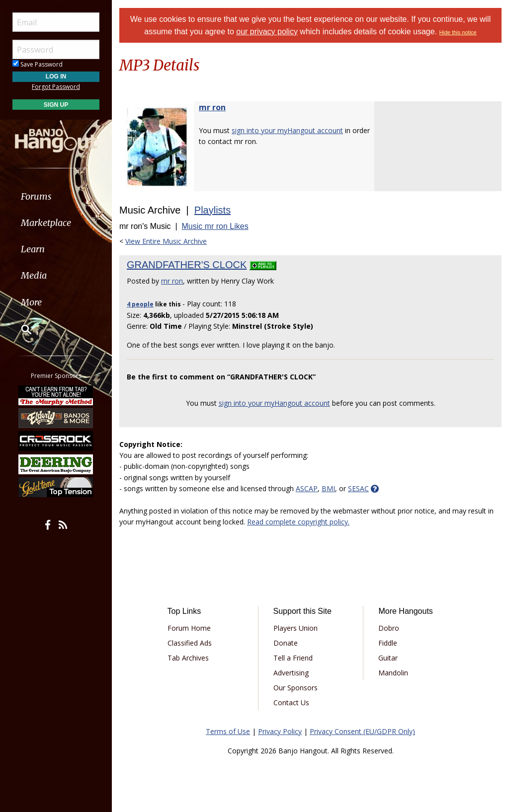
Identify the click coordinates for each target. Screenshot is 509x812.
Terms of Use (228, 731)
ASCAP (307, 488)
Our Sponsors (296, 688)
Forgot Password (56, 87)
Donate (286, 643)
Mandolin (393, 673)
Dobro (389, 628)
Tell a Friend (293, 658)
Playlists (212, 210)
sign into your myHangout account (287, 130)
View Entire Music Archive (166, 241)
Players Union (296, 628)
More (31, 302)
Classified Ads (190, 643)
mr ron (212, 107)
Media (34, 275)
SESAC (358, 488)
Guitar (388, 658)
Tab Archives (188, 658)
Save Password (38, 64)
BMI (328, 488)
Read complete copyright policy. (298, 522)
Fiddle (388, 643)
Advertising (291, 673)
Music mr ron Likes (215, 226)
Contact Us (291, 702)
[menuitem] (56, 196)
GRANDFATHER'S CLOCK (187, 265)
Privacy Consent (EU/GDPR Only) (362, 731)
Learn (33, 249)
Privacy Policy (280, 731)
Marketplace (46, 223)
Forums (36, 196)
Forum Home (189, 628)
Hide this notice (458, 32)
